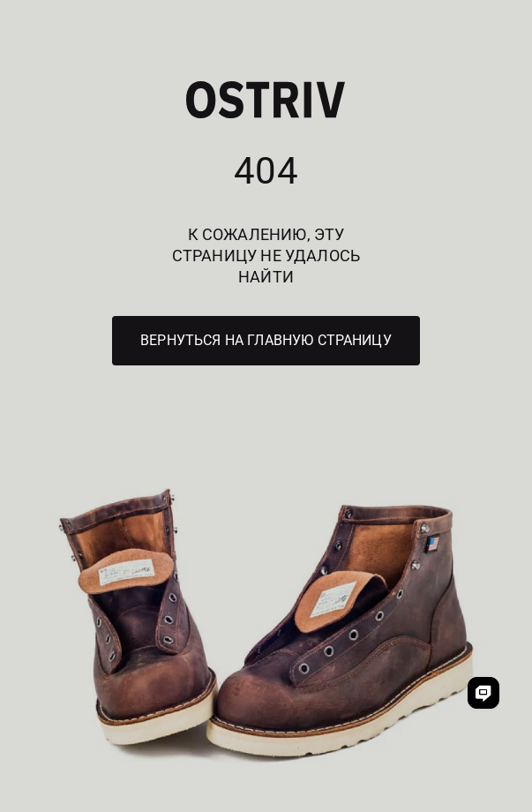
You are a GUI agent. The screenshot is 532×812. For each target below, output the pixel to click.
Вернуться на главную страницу (266, 340)
